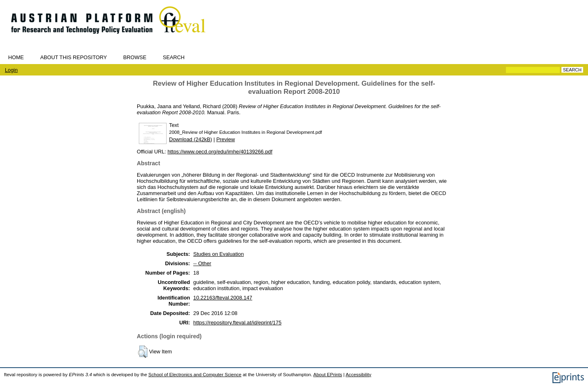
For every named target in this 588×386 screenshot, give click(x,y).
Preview (226, 139)
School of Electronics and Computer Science (195, 375)
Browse (135, 57)
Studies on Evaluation (218, 254)
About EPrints (327, 375)
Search (174, 57)
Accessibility (358, 375)
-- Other (202, 263)
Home (16, 57)
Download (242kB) (190, 139)
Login (11, 70)
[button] (143, 352)
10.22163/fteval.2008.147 (223, 298)
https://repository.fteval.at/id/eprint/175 (237, 323)
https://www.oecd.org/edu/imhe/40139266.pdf (220, 152)
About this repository (73, 57)
